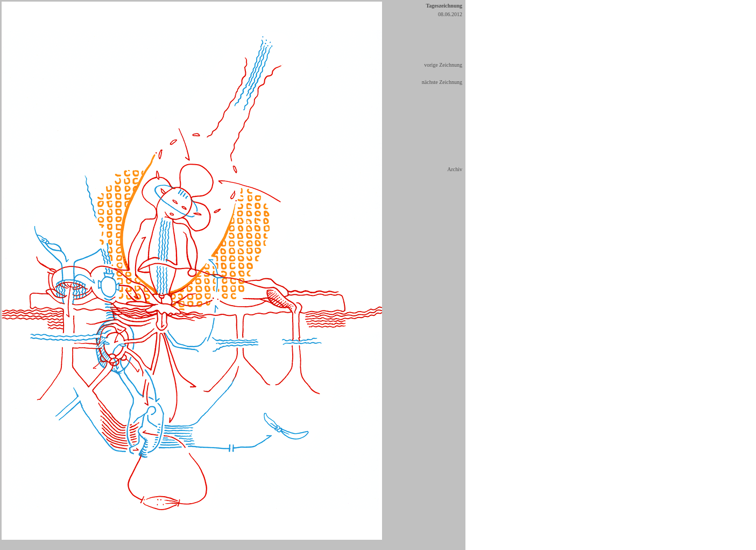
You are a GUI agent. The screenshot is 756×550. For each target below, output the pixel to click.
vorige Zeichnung (443, 65)
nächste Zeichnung (442, 82)
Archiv (455, 169)
